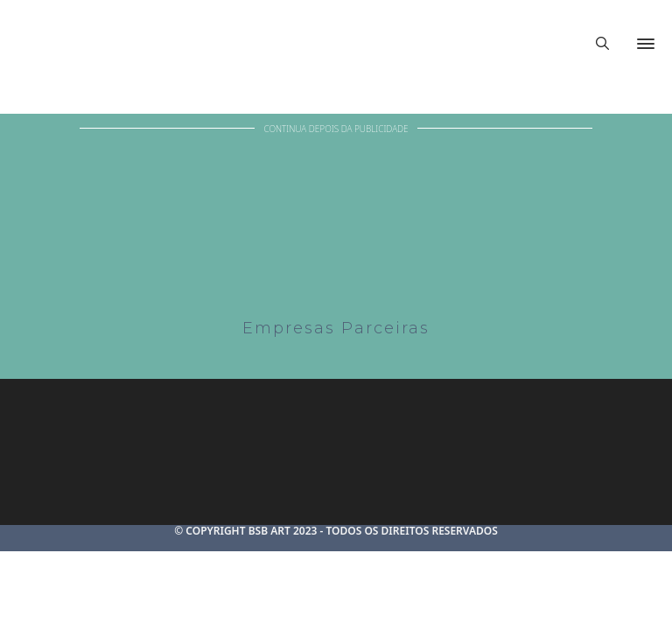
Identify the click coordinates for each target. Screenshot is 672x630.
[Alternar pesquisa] (602, 44)
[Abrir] (646, 44)
